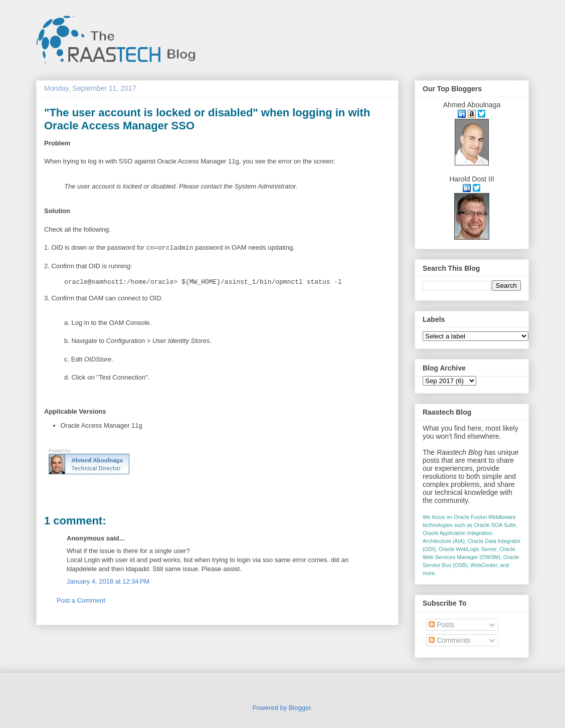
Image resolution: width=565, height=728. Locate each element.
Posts (441, 625)
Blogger (300, 708)
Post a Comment (81, 600)
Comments (450, 640)
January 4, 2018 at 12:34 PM (108, 581)
